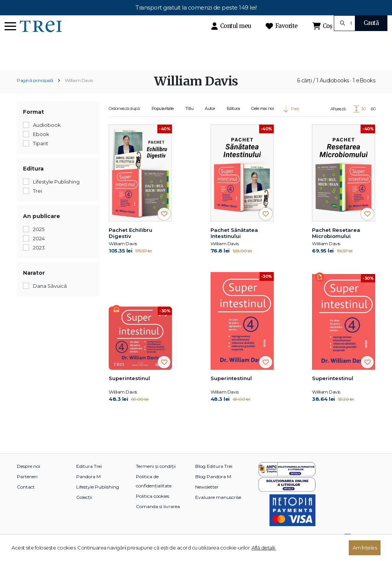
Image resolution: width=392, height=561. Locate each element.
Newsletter (207, 500)
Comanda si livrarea (158, 519)
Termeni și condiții (156, 479)
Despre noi (29, 479)
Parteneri (27, 490)
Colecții (84, 510)
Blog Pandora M (213, 490)
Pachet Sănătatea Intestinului (234, 246)
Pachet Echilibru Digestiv (131, 246)
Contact (26, 500)
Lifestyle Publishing (98, 500)
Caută (371, 23)
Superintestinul (129, 391)
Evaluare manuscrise (218, 510)
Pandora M (88, 490)
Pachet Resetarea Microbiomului (336, 246)
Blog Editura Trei (214, 479)
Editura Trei (89, 479)
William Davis (79, 94)
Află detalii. (264, 548)
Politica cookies (153, 509)
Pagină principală (35, 94)
